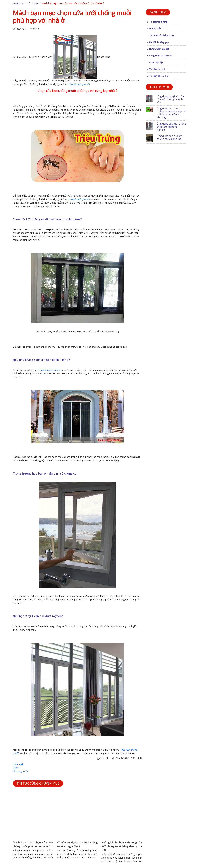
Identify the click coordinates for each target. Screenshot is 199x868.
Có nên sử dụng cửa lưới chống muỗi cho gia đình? (77, 844)
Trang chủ (18, 3)
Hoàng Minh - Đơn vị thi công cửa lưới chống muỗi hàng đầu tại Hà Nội (122, 846)
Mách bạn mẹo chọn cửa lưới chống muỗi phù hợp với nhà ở (33, 844)
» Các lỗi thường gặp (158, 42)
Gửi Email (18, 764)
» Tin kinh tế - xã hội (158, 76)
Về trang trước (21, 771)
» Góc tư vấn (154, 28)
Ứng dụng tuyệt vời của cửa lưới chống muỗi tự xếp (170, 99)
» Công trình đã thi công (160, 56)
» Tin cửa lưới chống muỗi (161, 35)
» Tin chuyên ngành (157, 22)
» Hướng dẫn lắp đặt (158, 49)
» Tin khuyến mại (156, 69)
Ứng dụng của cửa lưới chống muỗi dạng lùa (170, 137)
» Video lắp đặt (155, 62)
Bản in (16, 768)
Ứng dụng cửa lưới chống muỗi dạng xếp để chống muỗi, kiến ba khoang (171, 113)
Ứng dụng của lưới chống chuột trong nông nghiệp (171, 127)
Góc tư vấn (33, 3)
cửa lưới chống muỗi (79, 84)
